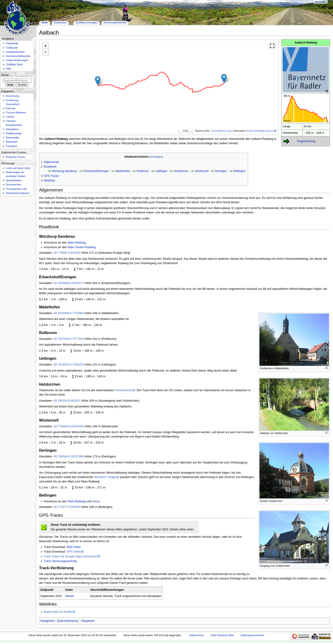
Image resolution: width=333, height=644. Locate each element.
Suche (5, 75)
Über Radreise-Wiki (222, 635)
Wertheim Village (105, 477)
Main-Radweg (77, 243)
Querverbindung (67, 621)
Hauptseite (12, 43)
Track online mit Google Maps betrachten (71, 556)
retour (96, 501)
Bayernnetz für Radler (58, 612)
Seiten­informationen (18, 193)
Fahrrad (10, 108)
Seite (45, 22)
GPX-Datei (74, 552)
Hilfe (8, 69)
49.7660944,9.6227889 (69, 456)
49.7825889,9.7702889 (69, 313)
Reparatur (12, 142)
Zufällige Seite (14, 64)
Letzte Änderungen (17, 60)
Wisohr (70, 596)
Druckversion (14, 184)
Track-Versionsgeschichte (60, 561)
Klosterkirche (124, 390)
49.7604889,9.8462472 (69, 283)
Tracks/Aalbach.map (221, 131)
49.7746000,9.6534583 (69, 426)
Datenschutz (197, 635)
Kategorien (48, 621)
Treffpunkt (12, 48)
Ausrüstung (12, 96)
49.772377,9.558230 (67, 507)
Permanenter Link (16, 189)
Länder (10, 117)
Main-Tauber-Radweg (82, 247)
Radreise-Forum (15, 157)
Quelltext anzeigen (87, 22)
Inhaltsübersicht (15, 52)
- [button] (46, 52)
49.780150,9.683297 (67, 401)
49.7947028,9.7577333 (69, 339)
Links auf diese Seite (18, 168)
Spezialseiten (14, 180)
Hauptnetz (88, 621)
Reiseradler (13, 138)
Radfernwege (14, 133)
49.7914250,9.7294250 (69, 365)
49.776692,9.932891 (67, 253)
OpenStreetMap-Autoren (261, 131)
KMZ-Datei (74, 547)
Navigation (12, 129)
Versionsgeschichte (115, 22)
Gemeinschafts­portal (18, 56)
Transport (11, 146)
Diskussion (60, 22)
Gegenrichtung (306, 141)
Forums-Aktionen (16, 113)
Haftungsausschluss (252, 635)
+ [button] (46, 46)
